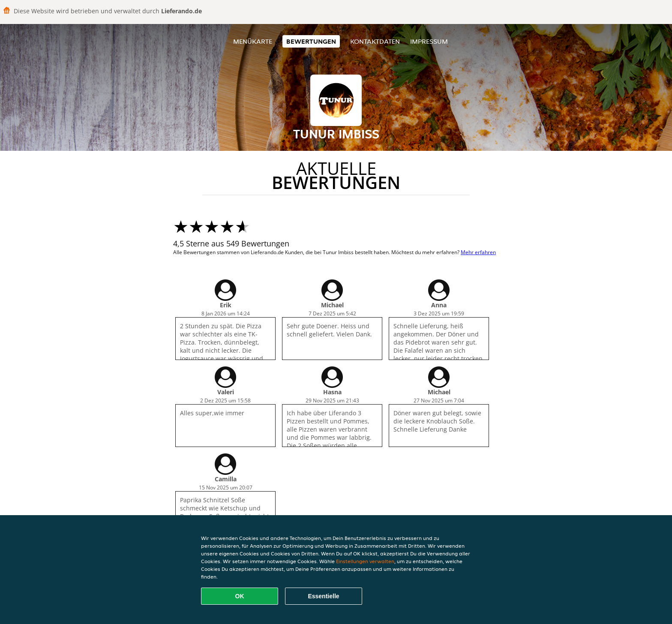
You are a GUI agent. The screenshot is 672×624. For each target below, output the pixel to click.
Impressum (429, 41)
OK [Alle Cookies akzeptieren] (240, 596)
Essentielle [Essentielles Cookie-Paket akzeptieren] (323, 596)
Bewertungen (311, 41)
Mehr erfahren (478, 252)
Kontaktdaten (375, 41)
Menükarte (253, 41)
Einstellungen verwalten (365, 561)
